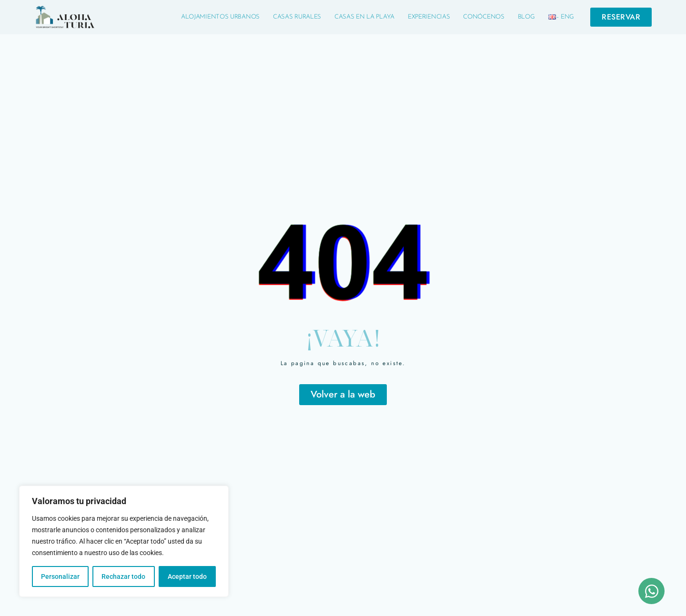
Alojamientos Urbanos (220, 17)
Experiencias (429, 17)
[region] (124, 541)
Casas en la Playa (364, 17)
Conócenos (484, 17)
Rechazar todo (123, 576)
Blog (526, 17)
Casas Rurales (297, 17)
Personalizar (60, 576)
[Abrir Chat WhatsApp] (651, 591)
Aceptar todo (187, 576)
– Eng (561, 17)
